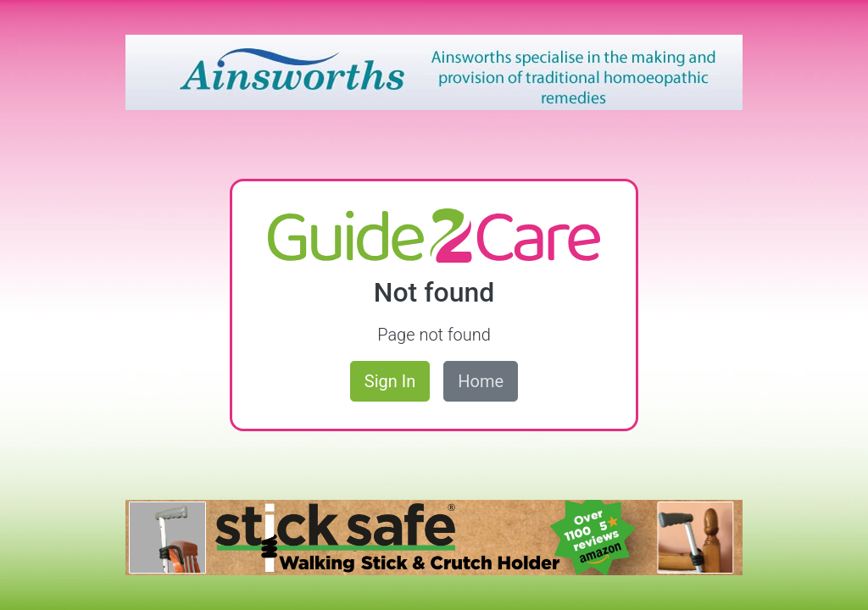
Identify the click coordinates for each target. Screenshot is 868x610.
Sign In (390, 381)
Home (481, 381)
